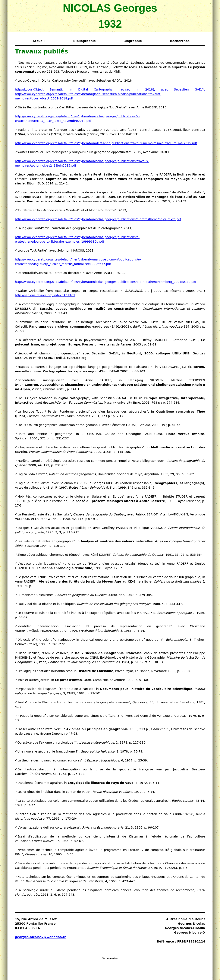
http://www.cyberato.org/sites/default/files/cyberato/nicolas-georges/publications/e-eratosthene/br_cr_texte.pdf (98, 219)
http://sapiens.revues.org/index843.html (45, 295)
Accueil (39, 41)
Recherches (180, 41)
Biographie (133, 41)
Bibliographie (84, 41)
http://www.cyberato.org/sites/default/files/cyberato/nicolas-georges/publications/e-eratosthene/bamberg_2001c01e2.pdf (106, 282)
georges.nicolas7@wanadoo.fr (40, 937)
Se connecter (110, 958)
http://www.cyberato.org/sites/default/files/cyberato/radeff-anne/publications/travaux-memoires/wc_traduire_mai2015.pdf (106, 143)
